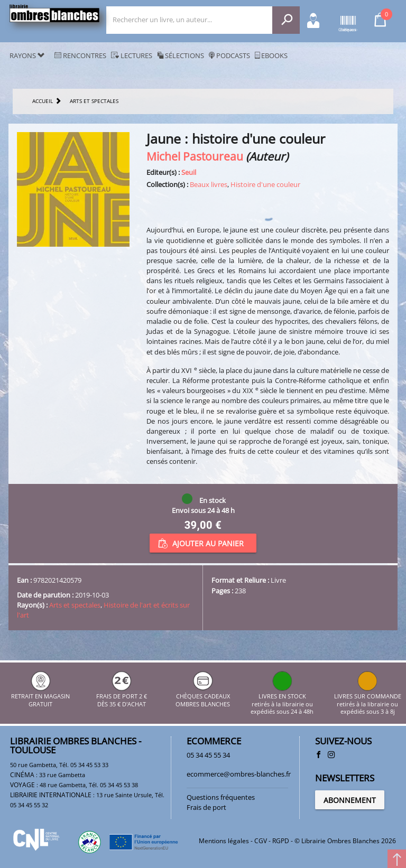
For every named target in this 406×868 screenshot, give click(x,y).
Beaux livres (209, 184)
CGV (261, 841)
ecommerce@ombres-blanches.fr (239, 774)
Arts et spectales (75, 605)
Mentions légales (224, 841)
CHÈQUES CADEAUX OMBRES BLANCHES (203, 697)
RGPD (281, 841)
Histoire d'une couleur (265, 184)
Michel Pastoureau (195, 156)
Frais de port (206, 807)
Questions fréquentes (221, 797)
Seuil (189, 172)
